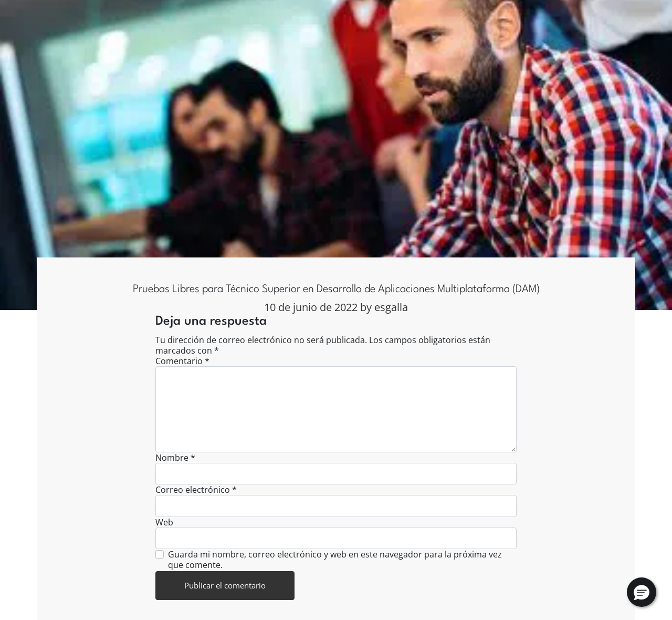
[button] (642, 592)
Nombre (175, 458)
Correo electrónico (196, 490)
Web (164, 522)
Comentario (182, 361)
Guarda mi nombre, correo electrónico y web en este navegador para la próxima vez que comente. (335, 560)
